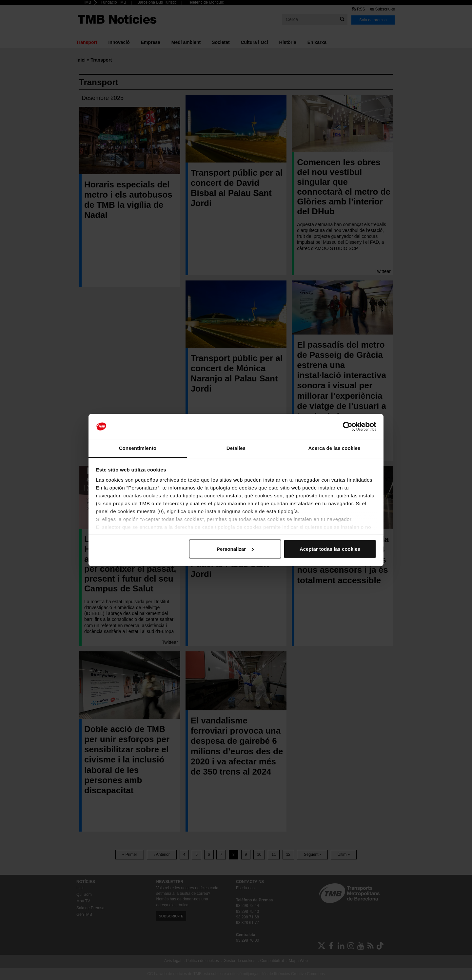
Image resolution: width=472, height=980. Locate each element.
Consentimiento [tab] (138, 448)
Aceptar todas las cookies (330, 549)
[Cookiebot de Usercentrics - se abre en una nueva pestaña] (348, 427)
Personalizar (235, 549)
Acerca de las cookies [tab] (334, 448)
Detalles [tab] (236, 448)
